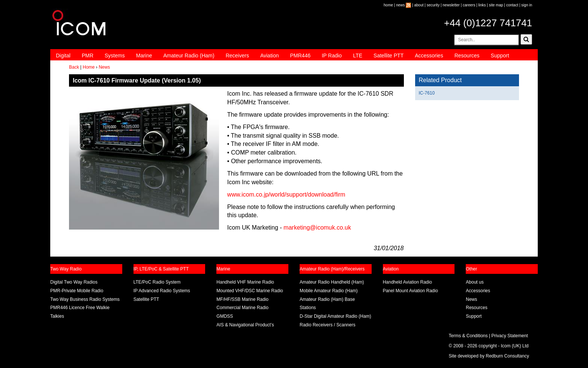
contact (512, 5)
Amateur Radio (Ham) (189, 56)
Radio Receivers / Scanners (328, 325)
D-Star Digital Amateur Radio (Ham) (335, 316)
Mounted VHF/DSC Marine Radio (250, 291)
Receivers (237, 56)
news (400, 5)
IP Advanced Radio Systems (162, 291)
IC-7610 (427, 93)
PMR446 (300, 56)
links (482, 5)
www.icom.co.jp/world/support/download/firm (286, 195)
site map (496, 5)
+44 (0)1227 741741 (488, 23)
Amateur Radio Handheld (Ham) (332, 282)
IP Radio (332, 56)
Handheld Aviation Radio (407, 282)
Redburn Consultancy (507, 356)
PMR (88, 56)
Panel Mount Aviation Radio (410, 291)
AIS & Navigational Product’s (245, 325)
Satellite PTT (388, 56)
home (388, 5)
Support (500, 56)
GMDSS (225, 316)
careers (469, 5)
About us (475, 282)
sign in (527, 5)
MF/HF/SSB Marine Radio (242, 299)
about (419, 5)
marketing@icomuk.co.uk (317, 228)
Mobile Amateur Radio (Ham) (329, 291)
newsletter (451, 5)
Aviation (270, 56)
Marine (144, 56)
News (104, 67)
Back (74, 67)
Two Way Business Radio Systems (85, 299)
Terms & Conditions (468, 336)
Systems (115, 56)
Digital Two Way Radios (74, 282)
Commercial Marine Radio (242, 308)
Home (88, 67)
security (433, 5)
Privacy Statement (509, 336)
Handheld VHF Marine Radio (245, 282)
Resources (467, 56)
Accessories (429, 56)
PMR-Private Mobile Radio (77, 291)
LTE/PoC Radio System (157, 282)
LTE (358, 56)
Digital (63, 56)
